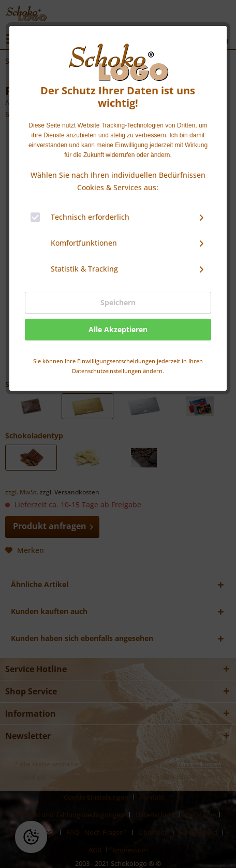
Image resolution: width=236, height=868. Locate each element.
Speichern (118, 302)
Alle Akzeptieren (118, 329)
